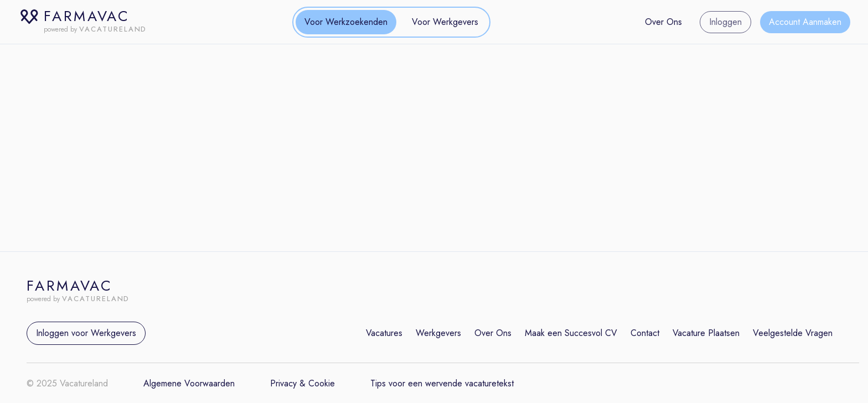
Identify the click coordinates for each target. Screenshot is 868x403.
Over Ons (663, 22)
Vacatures (384, 333)
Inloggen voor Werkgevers (86, 333)
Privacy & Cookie (303, 383)
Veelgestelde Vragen (793, 333)
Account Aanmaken (805, 22)
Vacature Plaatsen (706, 333)
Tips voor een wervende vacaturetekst (442, 383)
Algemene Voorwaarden (189, 383)
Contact (645, 333)
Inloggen (725, 22)
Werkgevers (438, 333)
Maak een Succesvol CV (571, 333)
